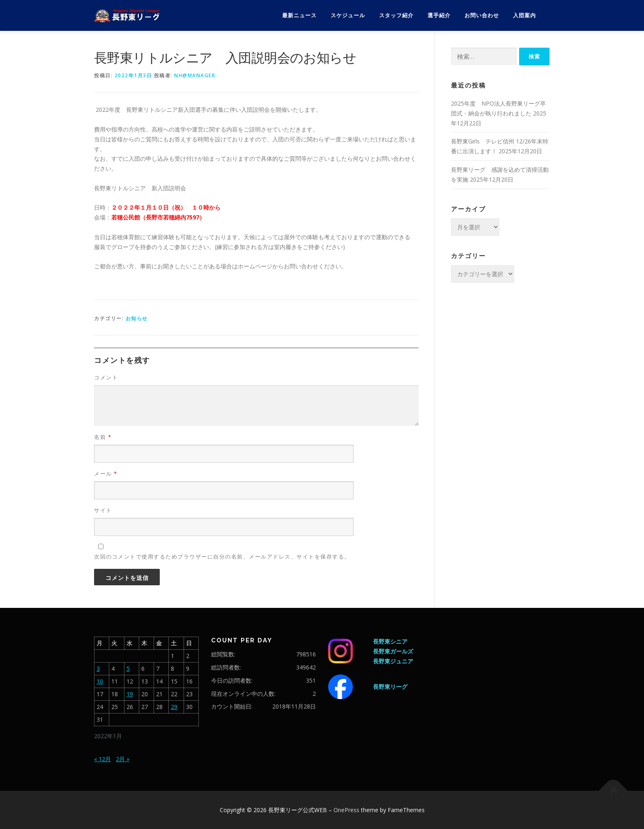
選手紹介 (439, 15)
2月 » (123, 759)
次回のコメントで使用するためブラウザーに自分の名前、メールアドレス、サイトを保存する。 (222, 557)
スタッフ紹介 (396, 15)
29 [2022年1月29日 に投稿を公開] (174, 707)
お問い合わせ (482, 15)
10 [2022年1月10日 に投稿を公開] (100, 681)
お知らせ (137, 318)
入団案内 (524, 15)
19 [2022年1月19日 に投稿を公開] (130, 694)
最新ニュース (299, 15)
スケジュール (348, 15)
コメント (106, 377)
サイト (103, 510)
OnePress (346, 810)
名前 (103, 437)
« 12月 (102, 759)
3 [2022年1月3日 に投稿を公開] (98, 669)
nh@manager (195, 75)
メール (106, 473)
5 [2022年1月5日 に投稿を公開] (128, 669)
